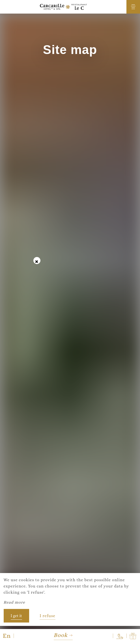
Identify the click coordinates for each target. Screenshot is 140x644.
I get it (16, 616)
